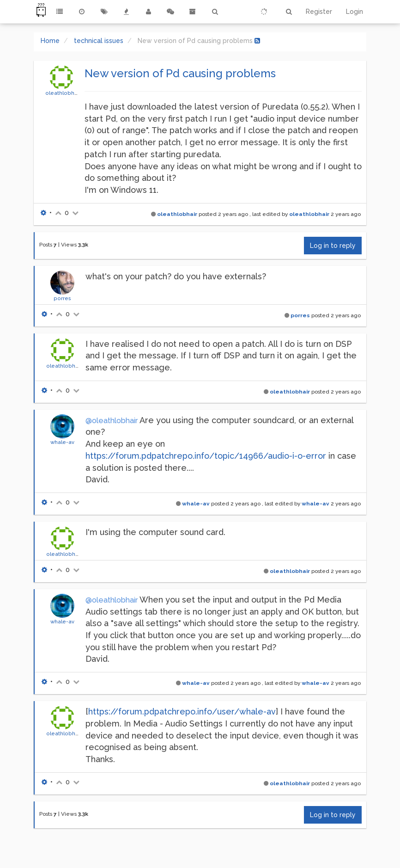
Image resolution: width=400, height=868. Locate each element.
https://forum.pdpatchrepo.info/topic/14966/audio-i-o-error (206, 456)
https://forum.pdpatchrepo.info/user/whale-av (182, 711)
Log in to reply (333, 246)
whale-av (62, 442)
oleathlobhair (63, 93)
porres (62, 298)
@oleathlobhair (112, 421)
